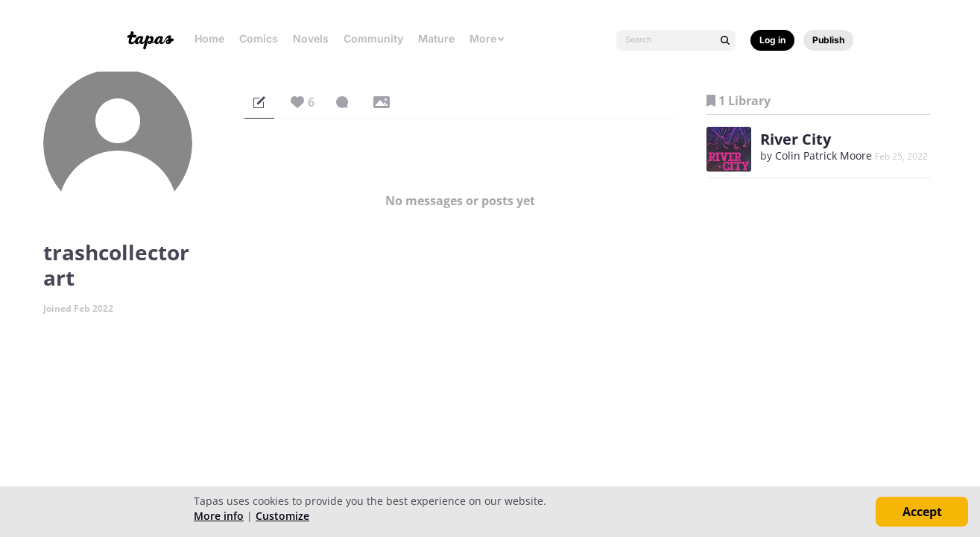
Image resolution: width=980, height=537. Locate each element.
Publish (828, 40)
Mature (436, 38)
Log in (772, 40)
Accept (922, 512)
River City (796, 139)
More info (219, 516)
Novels (311, 38)
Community (373, 38)
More (487, 38)
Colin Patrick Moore (823, 156)
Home (209, 38)
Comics (259, 38)
